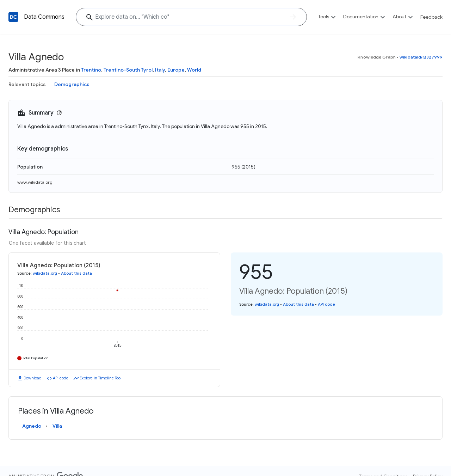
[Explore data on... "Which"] (191, 17)
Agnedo (32, 426)
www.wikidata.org (35, 182)
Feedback (431, 17)
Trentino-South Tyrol (128, 70)
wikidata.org (45, 273)
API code (61, 378)
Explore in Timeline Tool (101, 378)
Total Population (36, 358)
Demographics (72, 84)
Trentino (91, 70)
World (194, 70)
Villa (57, 426)
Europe (176, 70)
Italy (160, 70)
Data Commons (44, 17)
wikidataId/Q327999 (421, 57)
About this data (76, 273)
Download (33, 378)
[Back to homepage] (13, 17)
